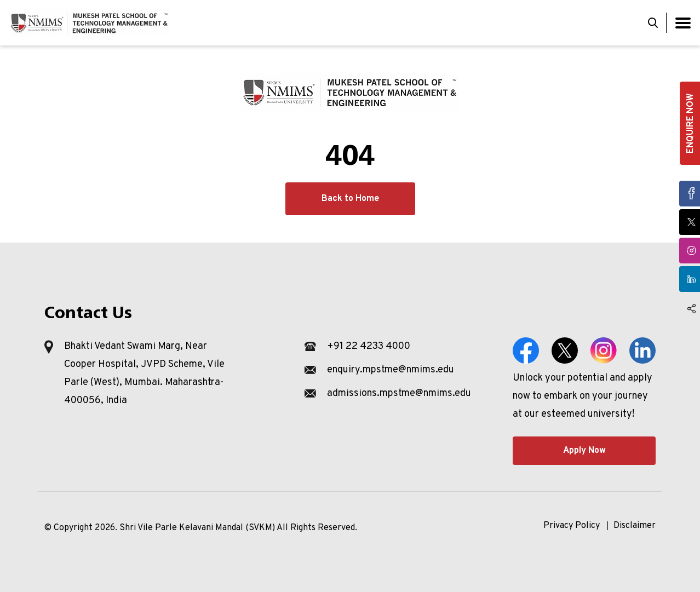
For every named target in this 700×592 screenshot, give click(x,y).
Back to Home (350, 199)
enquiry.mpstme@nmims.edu (391, 370)
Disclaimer (635, 526)
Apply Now (584, 451)
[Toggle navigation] (683, 23)
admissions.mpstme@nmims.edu (399, 393)
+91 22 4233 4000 (369, 346)
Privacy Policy (572, 526)
